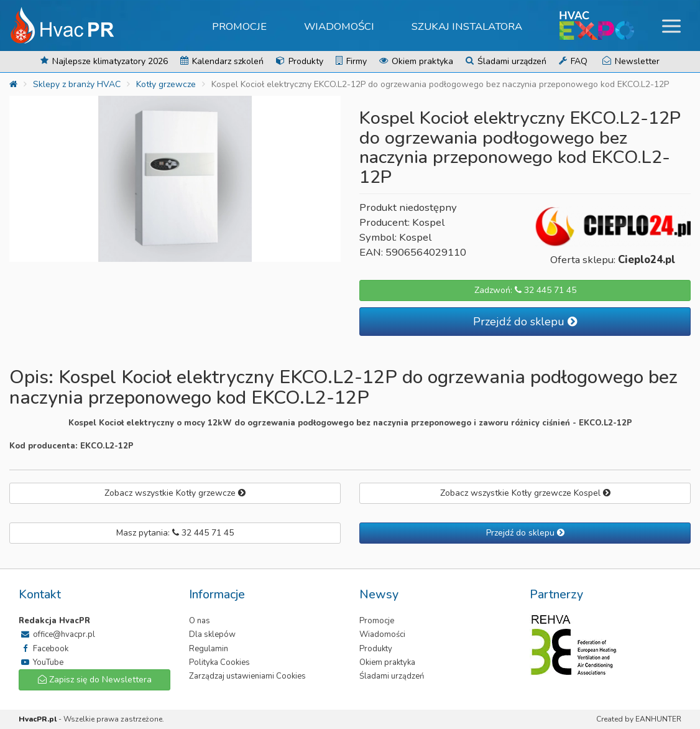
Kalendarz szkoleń (222, 61)
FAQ (573, 61)
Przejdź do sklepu (525, 322)
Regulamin (209, 649)
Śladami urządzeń (506, 61)
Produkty (300, 61)
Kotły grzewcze (166, 84)
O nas (200, 621)
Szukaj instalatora (467, 26)
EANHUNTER (658, 719)
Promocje (239, 26)
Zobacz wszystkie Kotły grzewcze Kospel (525, 493)
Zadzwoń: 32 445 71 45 (525, 290)
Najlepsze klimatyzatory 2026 (104, 61)
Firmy (351, 61)
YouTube (41, 662)
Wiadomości (339, 26)
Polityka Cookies (219, 662)
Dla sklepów (212, 634)
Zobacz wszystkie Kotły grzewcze (175, 493)
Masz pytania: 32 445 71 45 (175, 533)
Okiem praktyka (416, 61)
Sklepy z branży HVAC (77, 84)
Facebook (44, 649)
